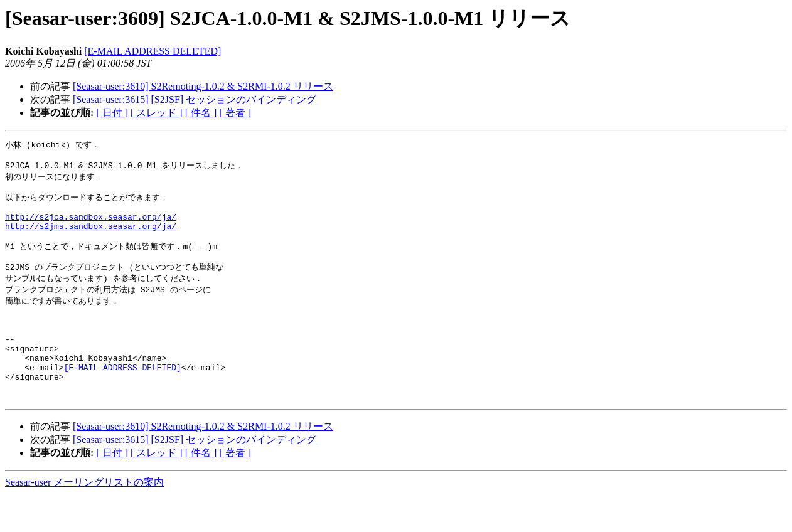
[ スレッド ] (157, 113)
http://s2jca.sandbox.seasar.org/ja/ (91, 226)
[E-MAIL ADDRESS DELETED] (153, 51)
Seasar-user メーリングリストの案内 (84, 520)
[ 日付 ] (112, 113)
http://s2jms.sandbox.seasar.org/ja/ (91, 238)
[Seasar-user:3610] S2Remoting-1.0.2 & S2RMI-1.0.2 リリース (203, 86)
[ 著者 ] (235, 113)
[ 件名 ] (201, 113)
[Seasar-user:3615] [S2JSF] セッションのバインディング (195, 99)
